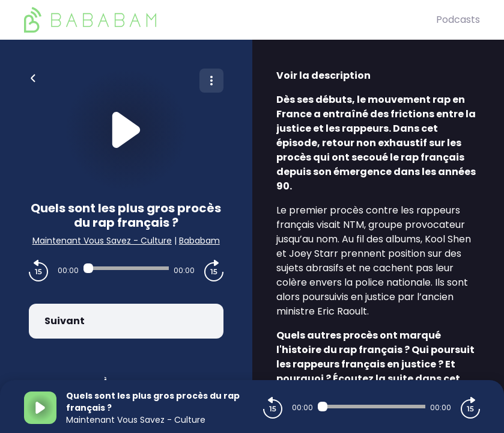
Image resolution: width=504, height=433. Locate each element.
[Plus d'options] (211, 81)
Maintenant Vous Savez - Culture (102, 241)
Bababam (199, 241)
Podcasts (458, 20)
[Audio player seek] (126, 268)
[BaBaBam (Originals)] (230, 20)
